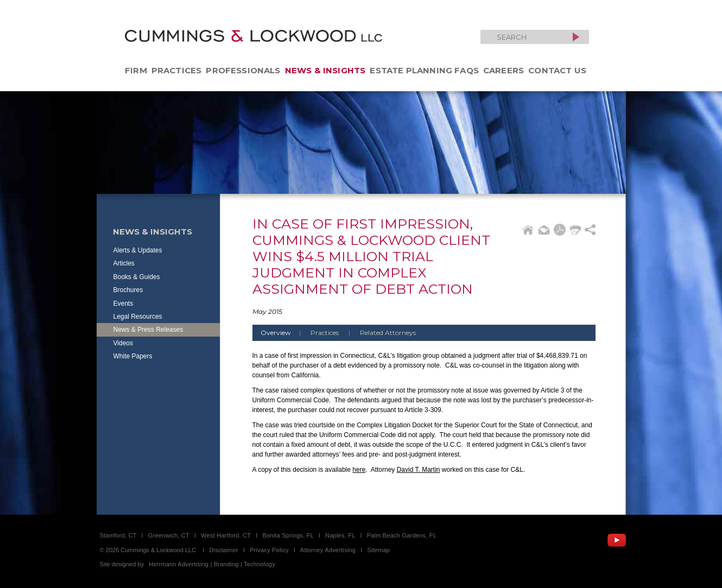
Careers (503, 70)
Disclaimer (224, 550)
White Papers (133, 356)
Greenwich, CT (169, 535)
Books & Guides (137, 277)
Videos (123, 343)
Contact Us (557, 70)
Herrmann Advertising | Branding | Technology (212, 564)
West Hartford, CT (226, 535)
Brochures (128, 290)
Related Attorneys (388, 333)
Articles (124, 263)
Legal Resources (138, 317)
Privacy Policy (269, 550)
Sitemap (378, 550)
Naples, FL (340, 535)
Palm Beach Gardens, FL (402, 535)
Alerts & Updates (138, 250)
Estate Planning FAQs (424, 70)
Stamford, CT (118, 535)
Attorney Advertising (328, 550)
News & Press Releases (148, 330)
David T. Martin (419, 470)
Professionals (243, 70)
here (359, 470)
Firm (136, 70)
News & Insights (325, 70)
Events (123, 304)
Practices (177, 70)
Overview (285, 333)
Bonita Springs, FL (288, 535)
